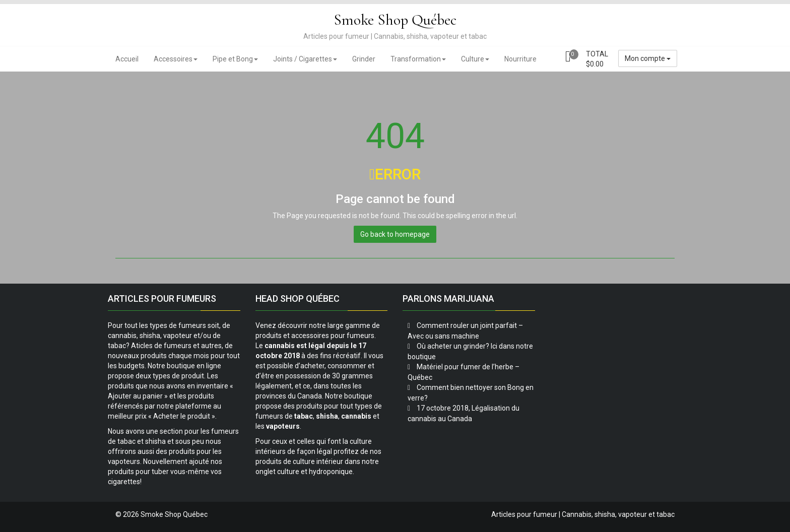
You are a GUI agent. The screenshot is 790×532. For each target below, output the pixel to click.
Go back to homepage (395, 234)
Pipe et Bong (235, 59)
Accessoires (176, 59)
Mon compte (648, 58)
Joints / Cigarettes (305, 59)
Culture (475, 59)
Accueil (127, 59)
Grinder (364, 59)
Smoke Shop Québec (395, 20)
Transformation (418, 59)
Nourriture (520, 59)
